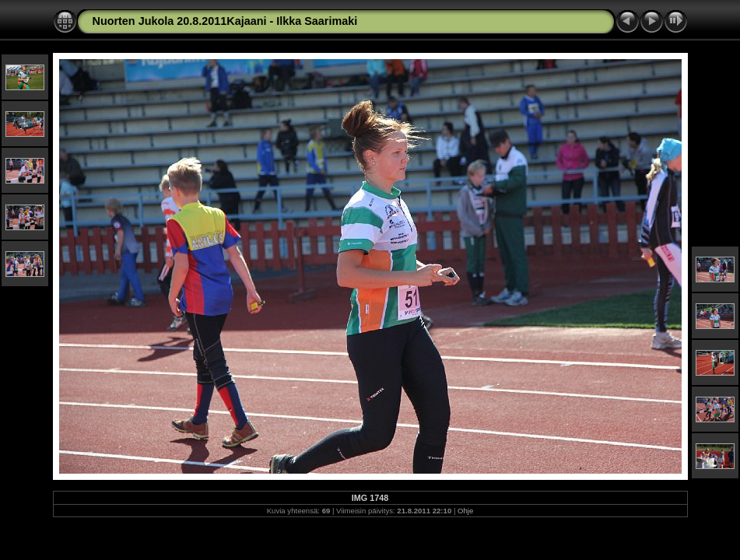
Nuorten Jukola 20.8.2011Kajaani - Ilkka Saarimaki (225, 21)
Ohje (465, 511)
